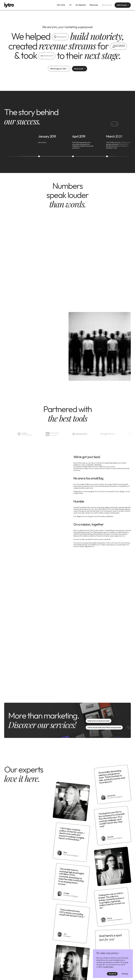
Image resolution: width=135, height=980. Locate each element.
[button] (116, 124)
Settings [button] (125, 974)
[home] (9, 5)
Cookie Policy (108, 967)
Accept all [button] (112, 974)
